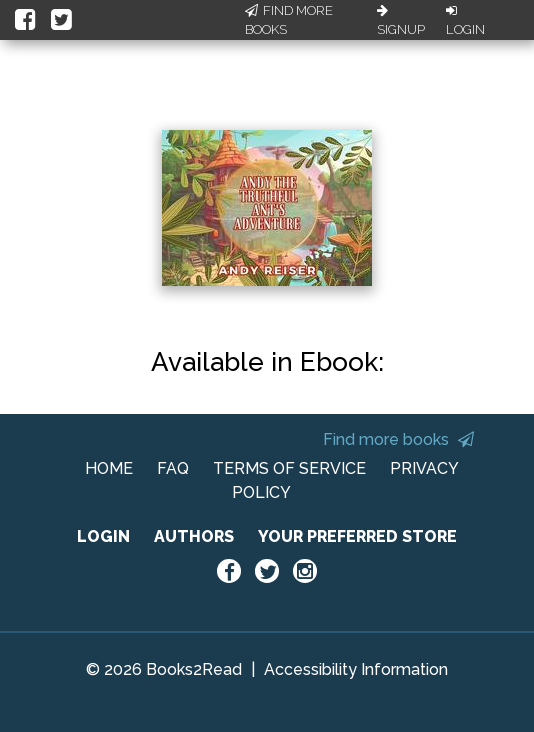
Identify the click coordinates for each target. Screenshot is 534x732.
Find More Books (289, 20)
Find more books (398, 439)
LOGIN (103, 536)
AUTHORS (194, 536)
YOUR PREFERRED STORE (357, 536)
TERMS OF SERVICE (289, 468)
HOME (109, 468)
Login (465, 21)
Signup (401, 21)
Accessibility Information (356, 669)
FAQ (173, 468)
